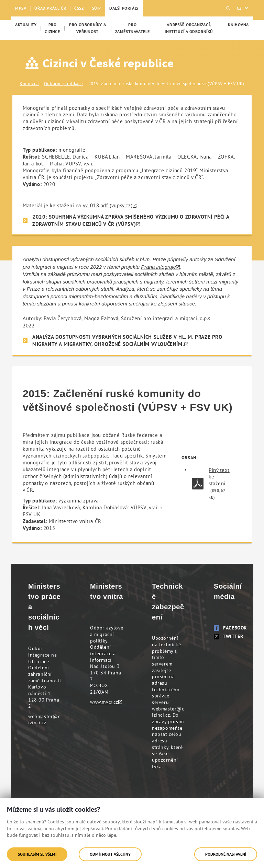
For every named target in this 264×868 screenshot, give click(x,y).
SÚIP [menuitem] (97, 8)
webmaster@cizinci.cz (44, 720)
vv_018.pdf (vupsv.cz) (108, 205)
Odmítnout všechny (110, 854)
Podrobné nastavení (226, 854)
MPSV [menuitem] (21, 8)
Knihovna (29, 84)
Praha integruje (158, 267)
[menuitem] (26, 25)
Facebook (230, 628)
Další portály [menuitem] (124, 8)
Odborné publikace (64, 84)
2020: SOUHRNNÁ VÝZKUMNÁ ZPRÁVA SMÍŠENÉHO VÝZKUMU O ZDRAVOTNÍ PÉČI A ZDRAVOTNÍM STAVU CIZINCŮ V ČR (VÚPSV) (131, 220)
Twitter (228, 636)
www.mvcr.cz (104, 702)
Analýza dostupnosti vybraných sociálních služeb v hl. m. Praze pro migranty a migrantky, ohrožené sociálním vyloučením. (127, 340)
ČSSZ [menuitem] (79, 8)
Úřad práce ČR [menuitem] (50, 8)
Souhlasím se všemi (37, 854)
